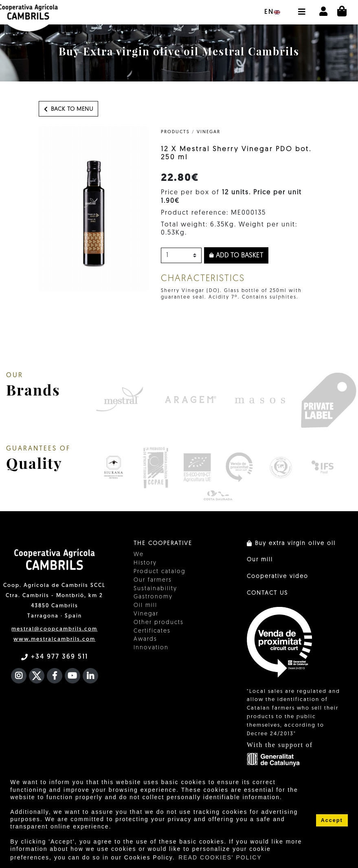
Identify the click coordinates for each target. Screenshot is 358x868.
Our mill (260, 560)
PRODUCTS (175, 132)
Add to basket (236, 256)
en (272, 12)
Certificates (152, 631)
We (139, 555)
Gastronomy (153, 597)
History (145, 563)
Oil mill (145, 605)
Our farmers (153, 580)
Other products (159, 623)
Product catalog (159, 572)
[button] (301, 8)
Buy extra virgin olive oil (291, 544)
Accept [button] (332, 820)
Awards (145, 639)
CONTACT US (267, 593)
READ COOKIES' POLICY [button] (220, 857)
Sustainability (155, 589)
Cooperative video (278, 577)
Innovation (151, 648)
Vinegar (209, 132)
